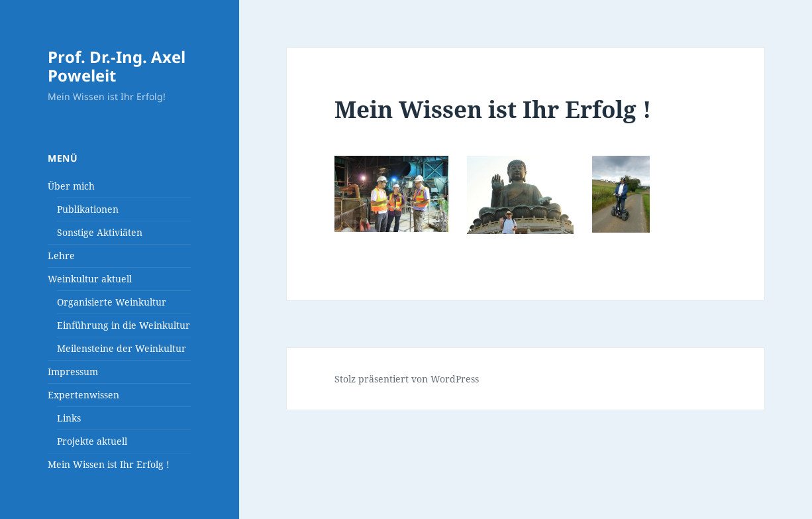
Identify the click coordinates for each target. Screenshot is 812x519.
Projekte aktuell (92, 441)
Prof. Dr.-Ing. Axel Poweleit (117, 66)
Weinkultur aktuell (90, 279)
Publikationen (88, 209)
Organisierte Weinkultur (112, 302)
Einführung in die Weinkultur (124, 325)
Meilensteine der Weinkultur (122, 348)
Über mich (71, 186)
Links (69, 418)
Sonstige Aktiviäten (100, 232)
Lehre (61, 256)
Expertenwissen (83, 395)
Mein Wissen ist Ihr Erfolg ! (109, 464)
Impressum (73, 372)
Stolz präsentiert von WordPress (407, 379)
